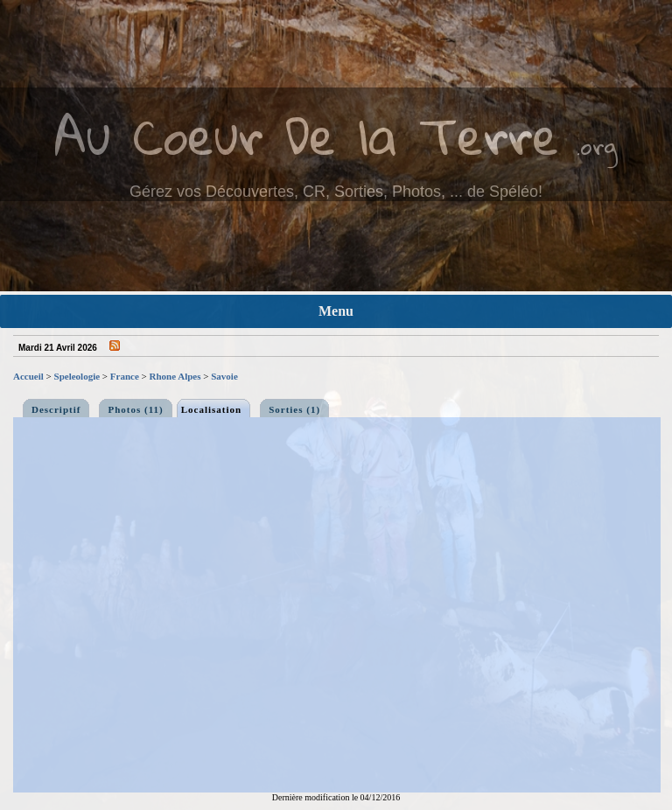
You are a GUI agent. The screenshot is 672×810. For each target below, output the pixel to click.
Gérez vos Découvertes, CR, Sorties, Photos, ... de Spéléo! (336, 192)
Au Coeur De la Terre (307, 135)
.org (597, 146)
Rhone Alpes (175, 376)
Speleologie (77, 376)
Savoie (224, 376)
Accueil (28, 376)
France (125, 376)
